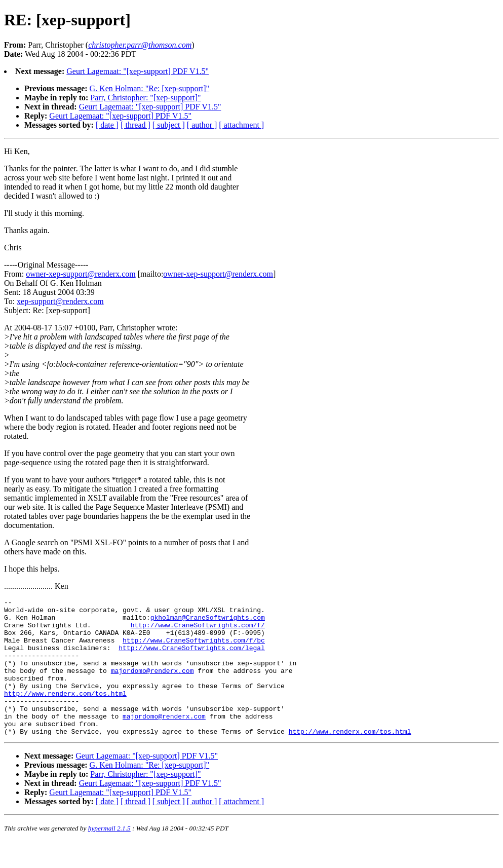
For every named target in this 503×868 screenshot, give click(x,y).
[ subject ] (169, 125)
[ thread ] (136, 125)
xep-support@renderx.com (60, 301)
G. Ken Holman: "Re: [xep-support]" (150, 88)
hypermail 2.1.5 (109, 856)
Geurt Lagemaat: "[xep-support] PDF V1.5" (138, 71)
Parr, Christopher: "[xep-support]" (145, 98)
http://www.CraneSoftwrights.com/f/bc (194, 649)
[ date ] (107, 125)
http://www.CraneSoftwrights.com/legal (192, 658)
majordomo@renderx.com (152, 686)
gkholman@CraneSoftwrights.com (208, 622)
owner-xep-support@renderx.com (81, 274)
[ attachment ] (241, 125)
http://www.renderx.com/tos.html (65, 713)
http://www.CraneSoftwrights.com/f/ (198, 631)
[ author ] (202, 125)
